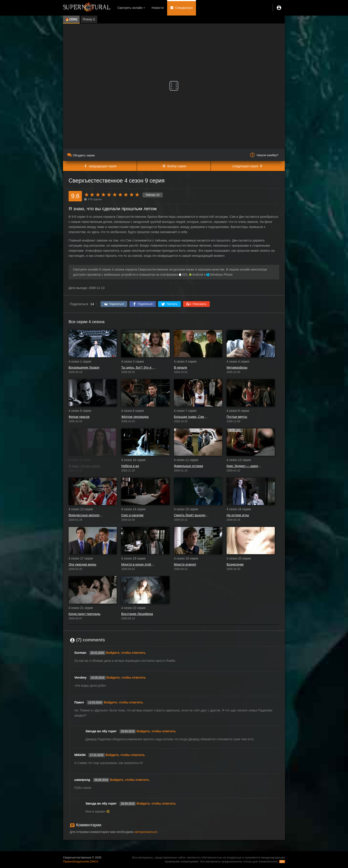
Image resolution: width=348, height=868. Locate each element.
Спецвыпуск (184, 8)
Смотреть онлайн (130, 8)
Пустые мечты (237, 417)
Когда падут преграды (84, 614)
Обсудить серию (81, 155)
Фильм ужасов (79, 417)
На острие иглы (238, 515)
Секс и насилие (132, 515)
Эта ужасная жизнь (82, 564)
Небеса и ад (130, 466)
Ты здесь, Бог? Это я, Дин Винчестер (139, 367)
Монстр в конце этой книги (139, 564)
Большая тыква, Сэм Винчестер (191, 417)
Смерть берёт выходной (191, 515)
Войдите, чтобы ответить (126, 653)
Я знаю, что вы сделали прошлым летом (86, 466)
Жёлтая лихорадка (135, 417)
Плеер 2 (89, 19)
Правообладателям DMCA (81, 861)
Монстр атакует (185, 564)
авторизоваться (146, 832)
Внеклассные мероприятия (86, 515)
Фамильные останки (189, 466)
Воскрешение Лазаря (84, 367)
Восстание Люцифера (137, 614)
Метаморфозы (237, 367)
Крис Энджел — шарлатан (244, 466)
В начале (181, 367)
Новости (158, 8)
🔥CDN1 (71, 19)
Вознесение (235, 564)
